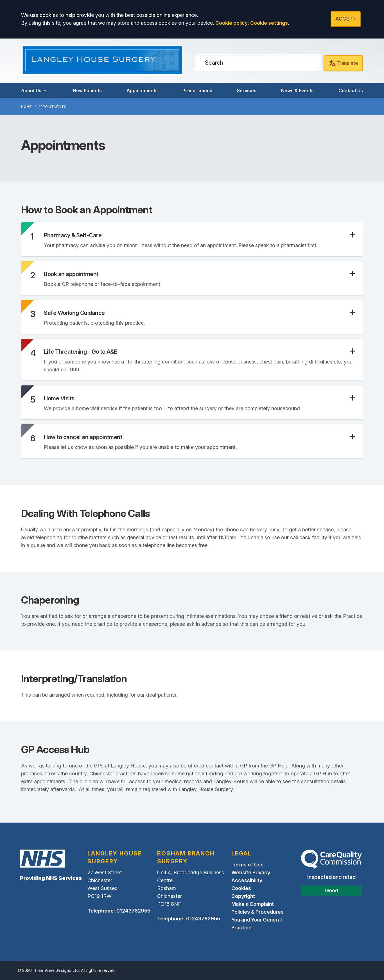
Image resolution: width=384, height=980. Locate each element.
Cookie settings (269, 23)
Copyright (243, 896)
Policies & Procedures (257, 912)
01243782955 (133, 911)
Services (247, 91)
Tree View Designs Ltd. (57, 970)
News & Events (297, 91)
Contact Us (351, 91)
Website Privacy (251, 872)
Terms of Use (248, 865)
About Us (35, 91)
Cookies (241, 888)
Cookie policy (231, 23)
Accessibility (247, 880)
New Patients (87, 91)
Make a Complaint (253, 904)
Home (26, 107)
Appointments (142, 91)
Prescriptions (197, 91)
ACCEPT (346, 19)
